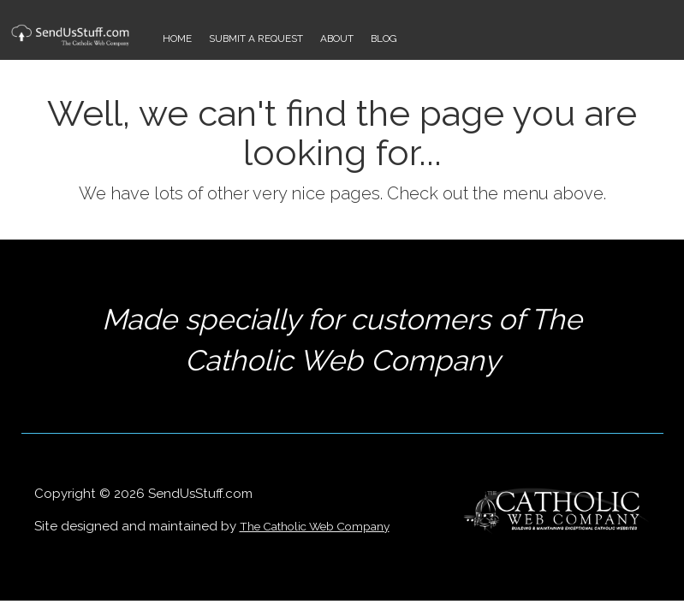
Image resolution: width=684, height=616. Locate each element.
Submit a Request (256, 38)
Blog (384, 38)
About (337, 38)
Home (177, 38)
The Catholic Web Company (315, 526)
